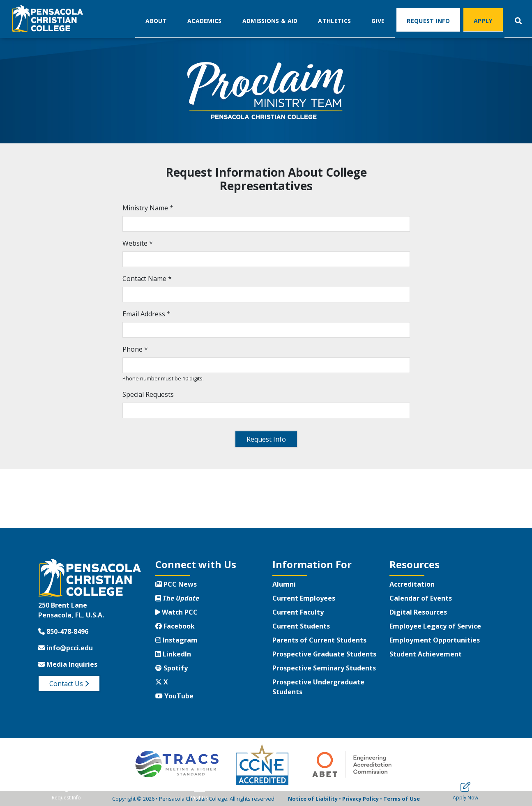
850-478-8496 (63, 631)
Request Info (428, 20)
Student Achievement (426, 654)
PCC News (176, 584)
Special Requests (148, 394)
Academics (205, 20)
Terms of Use (402, 799)
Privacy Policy (360, 799)
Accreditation (412, 584)
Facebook (175, 626)
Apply (483, 20)
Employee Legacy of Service (435, 626)
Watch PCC (176, 612)
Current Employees (304, 598)
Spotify (172, 668)
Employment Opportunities (435, 640)
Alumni (284, 584)
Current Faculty (298, 612)
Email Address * (146, 314)
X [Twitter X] (162, 682)
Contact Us (69, 684)
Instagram (176, 640)
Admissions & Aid (270, 20)
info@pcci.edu (66, 648)
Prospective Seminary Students (324, 668)
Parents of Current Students (319, 640)
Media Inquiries (68, 664)
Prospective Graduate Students (324, 654)
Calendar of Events (421, 598)
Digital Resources (418, 612)
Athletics (334, 20)
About (156, 20)
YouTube (174, 696)
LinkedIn (173, 654)
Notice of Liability (313, 799)
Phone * (135, 349)
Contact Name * (147, 279)
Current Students (301, 626)
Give (378, 20)
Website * (138, 243)
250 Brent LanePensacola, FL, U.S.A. (71, 610)
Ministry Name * (148, 208)
